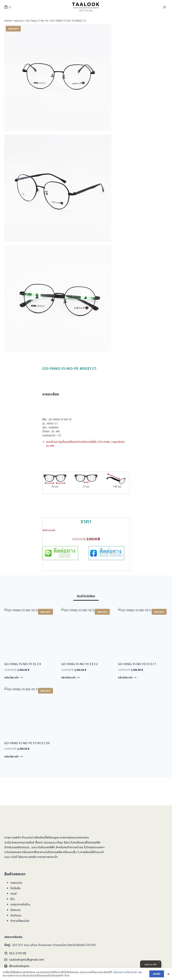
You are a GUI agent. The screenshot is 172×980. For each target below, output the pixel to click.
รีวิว (12, 899)
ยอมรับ (157, 974)
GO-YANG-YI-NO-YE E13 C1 (137, 664)
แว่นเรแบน (49, 842)
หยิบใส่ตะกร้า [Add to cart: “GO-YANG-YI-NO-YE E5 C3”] (13, 677)
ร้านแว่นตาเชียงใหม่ (33, 837)
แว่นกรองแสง (13, 852)
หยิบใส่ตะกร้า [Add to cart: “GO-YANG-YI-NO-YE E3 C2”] (70, 677)
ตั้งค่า (67, 975)
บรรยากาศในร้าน (20, 904)
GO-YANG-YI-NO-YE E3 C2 (79, 664)
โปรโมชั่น (15, 888)
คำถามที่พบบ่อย (20, 921)
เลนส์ (13, 893)
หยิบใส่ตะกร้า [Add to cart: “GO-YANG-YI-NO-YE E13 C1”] (127, 677)
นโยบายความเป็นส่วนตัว (125, 972)
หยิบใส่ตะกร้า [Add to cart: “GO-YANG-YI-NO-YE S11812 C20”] (13, 756)
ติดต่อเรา (16, 915)
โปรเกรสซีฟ (93, 842)
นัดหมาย (15, 910)
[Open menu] (164, 7)
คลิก (52, 446)
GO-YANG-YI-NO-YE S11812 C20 (27, 743)
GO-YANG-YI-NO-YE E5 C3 (23, 664)
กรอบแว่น (16, 883)
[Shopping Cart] (8, 7)
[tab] (86, 597)
